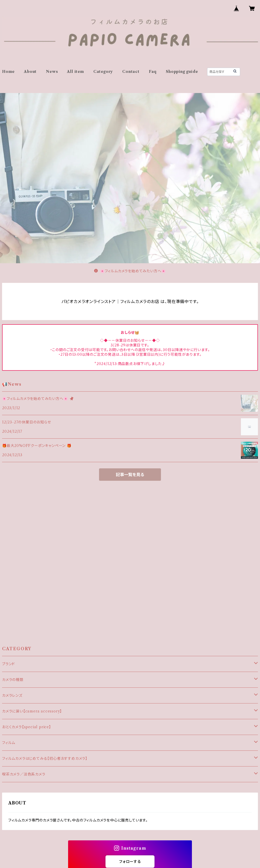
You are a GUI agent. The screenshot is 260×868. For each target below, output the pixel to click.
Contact (131, 72)
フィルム (9, 743)
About (30, 72)
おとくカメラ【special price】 (27, 727)
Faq (153, 72)
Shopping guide (182, 72)
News (52, 72)
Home (8, 72)
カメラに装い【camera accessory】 (32, 711)
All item (75, 72)
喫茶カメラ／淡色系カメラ (24, 774)
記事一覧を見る (130, 475)
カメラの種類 (13, 680)
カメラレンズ (12, 695)
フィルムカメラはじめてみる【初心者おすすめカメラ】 (45, 758)
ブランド (9, 664)
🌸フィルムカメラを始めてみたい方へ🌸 (130, 271)
